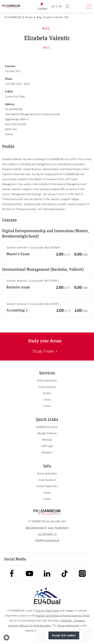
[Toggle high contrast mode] (43, 7)
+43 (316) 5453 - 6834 (18, 84)
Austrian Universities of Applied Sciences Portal (63, 616)
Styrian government (68, 626)
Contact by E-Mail (15, 97)
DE (53, 6)
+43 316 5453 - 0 (47, 534)
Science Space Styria (48, 611)
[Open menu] (89, 6)
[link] (47, 381)
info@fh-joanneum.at (47, 540)
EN (60, 6)
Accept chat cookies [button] (64, 635)
